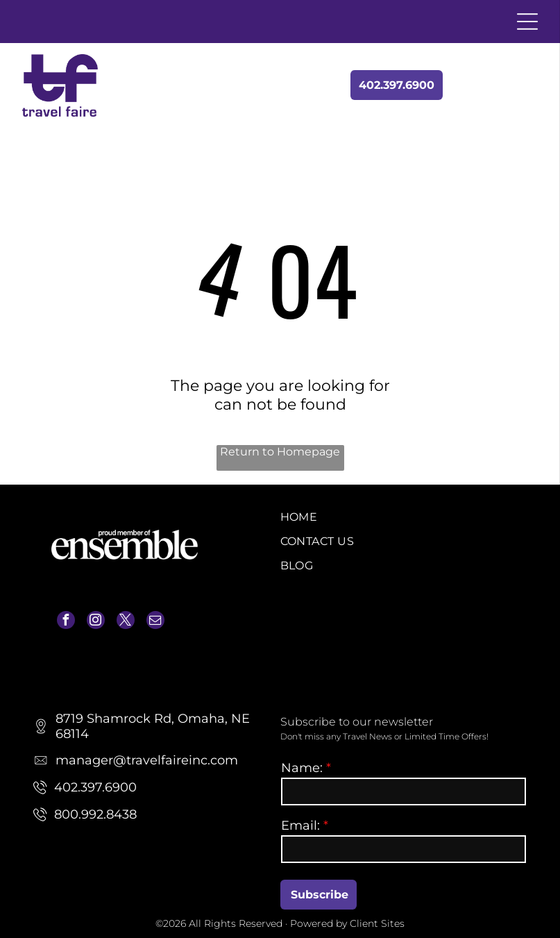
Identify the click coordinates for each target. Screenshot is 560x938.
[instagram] (96, 622)
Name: (302, 768)
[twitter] (126, 622)
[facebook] (66, 622)
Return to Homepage (280, 452)
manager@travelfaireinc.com (115, 657)
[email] (155, 622)
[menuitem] (404, 517)
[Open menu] (527, 22)
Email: (300, 826)
